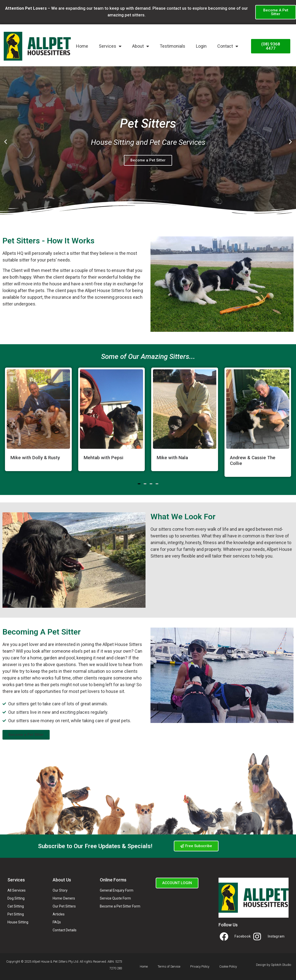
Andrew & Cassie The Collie (253, 460)
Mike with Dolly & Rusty (35, 458)
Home (82, 46)
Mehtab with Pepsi (104, 458)
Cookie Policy (228, 966)
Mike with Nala (172, 458)
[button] (6, 141)
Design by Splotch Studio (274, 965)
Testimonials (172, 46)
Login (201, 46)
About (141, 46)
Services (110, 46)
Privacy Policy (200, 966)
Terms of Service (169, 966)
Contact (228, 46)
